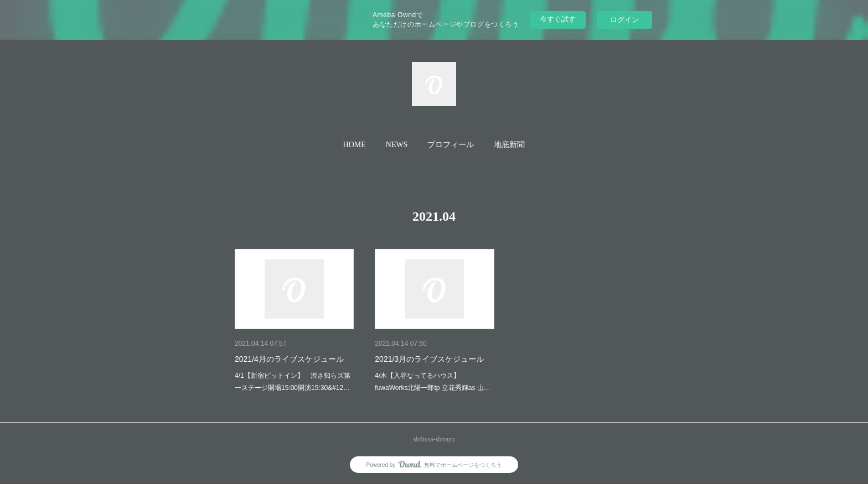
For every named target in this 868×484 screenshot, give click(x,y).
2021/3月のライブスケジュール (429, 359)
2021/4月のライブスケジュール (289, 359)
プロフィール (451, 145)
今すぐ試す (558, 19)
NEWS (397, 145)
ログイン (624, 20)
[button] (355, 145)
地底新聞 (509, 145)
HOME (355, 145)
